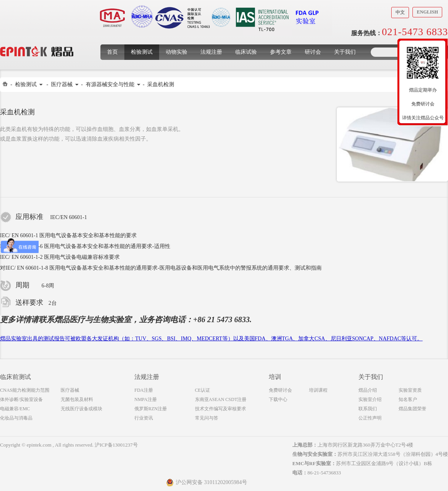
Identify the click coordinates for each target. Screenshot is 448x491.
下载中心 (278, 399)
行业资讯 (144, 418)
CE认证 (203, 390)
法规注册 (211, 52)
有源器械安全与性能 (110, 84)
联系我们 (368, 409)
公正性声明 (370, 418)
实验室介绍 (370, 399)
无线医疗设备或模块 (81, 409)
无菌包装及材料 (77, 399)
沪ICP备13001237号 (116, 445)
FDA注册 (144, 390)
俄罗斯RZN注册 (151, 409)
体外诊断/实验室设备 (21, 399)
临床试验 (246, 52)
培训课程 (318, 390)
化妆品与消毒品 (16, 418)
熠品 (62, 319)
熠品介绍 (368, 390)
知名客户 (408, 399)
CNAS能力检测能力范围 (25, 390)
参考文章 (281, 52)
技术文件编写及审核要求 (221, 409)
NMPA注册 (146, 399)
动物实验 (176, 52)
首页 (112, 52)
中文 (400, 12)
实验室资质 (410, 390)
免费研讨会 (280, 390)
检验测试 (142, 52)
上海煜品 (37, 40)
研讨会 (313, 52)
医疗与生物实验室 (100, 319)
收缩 (393, 88)
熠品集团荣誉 (412, 409)
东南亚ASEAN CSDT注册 (221, 399)
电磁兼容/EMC (15, 409)
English (427, 12)
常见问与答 (207, 418)
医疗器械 (62, 84)
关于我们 (345, 52)
